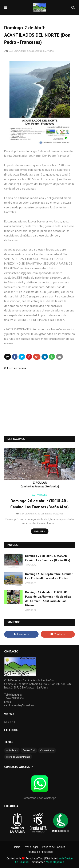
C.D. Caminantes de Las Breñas (25, 51)
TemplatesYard (35, 858)
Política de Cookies (54, 847)
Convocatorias (47, 750)
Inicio (17, 847)
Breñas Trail (29, 750)
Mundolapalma (55, 862)
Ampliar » (40, 531)
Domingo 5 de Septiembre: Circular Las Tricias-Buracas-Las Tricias (49, 576)
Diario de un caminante (18, 757)
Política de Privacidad (40, 852)
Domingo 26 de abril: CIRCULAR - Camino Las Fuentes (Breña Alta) (39, 504)
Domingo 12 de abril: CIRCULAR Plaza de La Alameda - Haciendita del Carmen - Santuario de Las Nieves (48, 599)
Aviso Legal (31, 847)
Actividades (12, 750)
